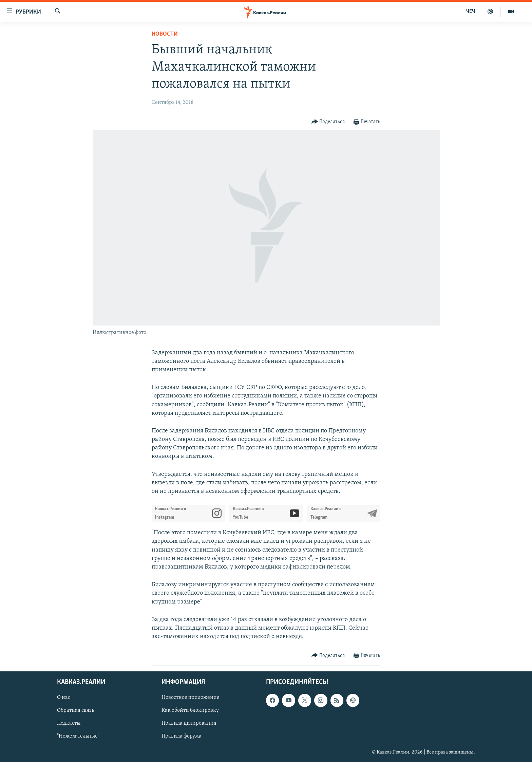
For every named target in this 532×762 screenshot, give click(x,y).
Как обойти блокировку (190, 711)
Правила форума (182, 737)
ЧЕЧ (471, 12)
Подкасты (69, 724)
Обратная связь (75, 711)
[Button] (328, 122)
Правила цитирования (189, 724)
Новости (165, 34)
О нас (64, 698)
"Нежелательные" (78, 737)
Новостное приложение (191, 698)
